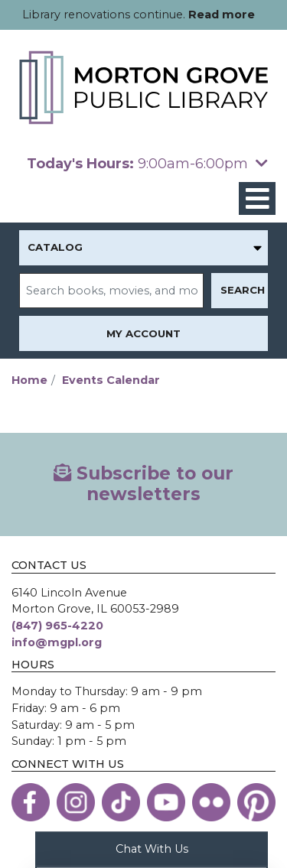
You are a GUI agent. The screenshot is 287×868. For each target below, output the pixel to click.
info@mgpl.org (57, 642)
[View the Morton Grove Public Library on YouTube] (166, 802)
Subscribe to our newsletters (143, 484)
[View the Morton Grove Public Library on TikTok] (121, 802)
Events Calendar (111, 380)
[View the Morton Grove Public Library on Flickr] (211, 802)
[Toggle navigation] (257, 198)
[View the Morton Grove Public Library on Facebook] (31, 802)
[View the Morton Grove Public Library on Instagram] (76, 802)
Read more (222, 15)
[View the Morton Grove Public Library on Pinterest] (256, 802)
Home (29, 380)
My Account (143, 333)
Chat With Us (152, 848)
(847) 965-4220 (57, 626)
